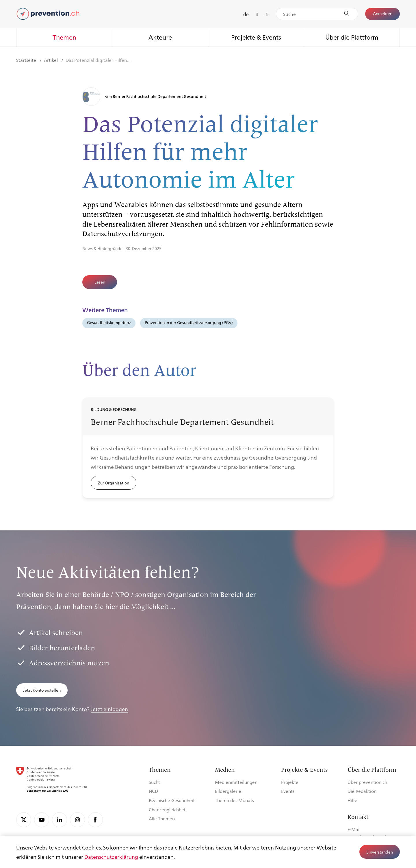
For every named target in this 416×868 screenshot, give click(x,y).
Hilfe (352, 800)
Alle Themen (162, 818)
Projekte (290, 782)
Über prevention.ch (367, 782)
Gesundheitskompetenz (109, 322)
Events (288, 791)
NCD (153, 791)
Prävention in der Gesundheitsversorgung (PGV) (189, 322)
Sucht (154, 782)
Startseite (27, 60)
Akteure (160, 37)
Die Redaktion (362, 791)
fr (267, 14)
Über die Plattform (352, 37)
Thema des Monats (234, 800)
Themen (64, 37)
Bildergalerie (228, 791)
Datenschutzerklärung (111, 856)
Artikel (51, 60)
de (246, 14)
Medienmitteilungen (236, 782)
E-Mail (354, 829)
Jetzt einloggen (109, 709)
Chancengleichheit (168, 809)
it (257, 14)
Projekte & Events (256, 37)
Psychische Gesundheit (172, 800)
